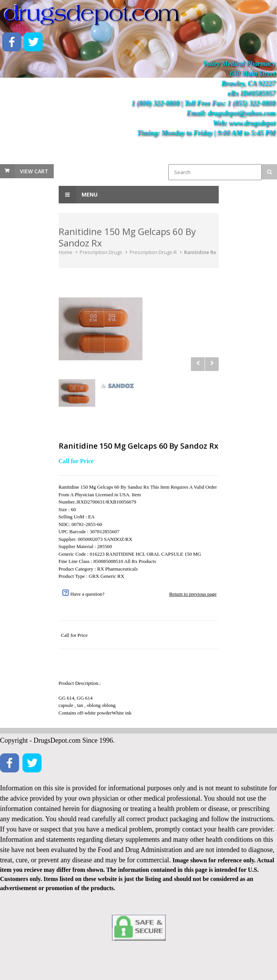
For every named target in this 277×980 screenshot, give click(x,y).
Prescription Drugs (101, 252)
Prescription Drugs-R (153, 252)
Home (66, 252)
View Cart (34, 171)
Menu (78, 195)
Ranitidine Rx (200, 252)
